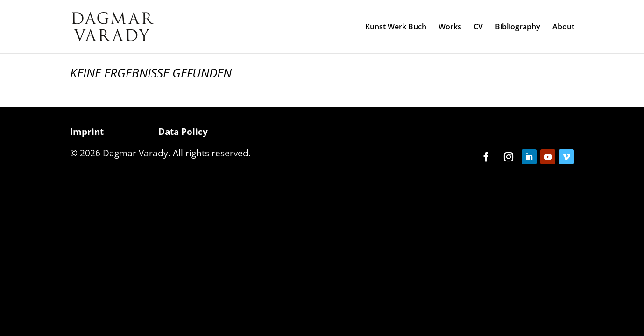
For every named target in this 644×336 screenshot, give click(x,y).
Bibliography (518, 28)
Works (450, 28)
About (563, 28)
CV (478, 28)
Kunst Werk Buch (396, 28)
